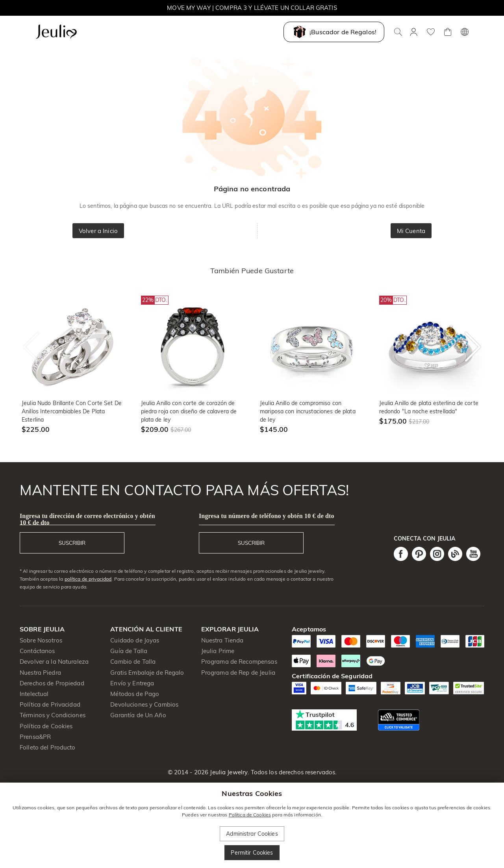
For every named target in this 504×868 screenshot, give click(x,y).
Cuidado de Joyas (135, 640)
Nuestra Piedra (40, 673)
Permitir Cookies (252, 853)
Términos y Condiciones (53, 715)
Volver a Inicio (98, 231)
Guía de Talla (129, 651)
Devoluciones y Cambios (144, 704)
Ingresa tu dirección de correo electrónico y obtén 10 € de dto (87, 519)
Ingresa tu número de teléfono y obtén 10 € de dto (267, 516)
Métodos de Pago (135, 694)
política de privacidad (88, 579)
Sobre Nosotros (41, 640)
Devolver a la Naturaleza (54, 662)
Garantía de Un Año (138, 715)
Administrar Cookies (252, 834)
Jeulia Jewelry (228, 772)
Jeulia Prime (218, 651)
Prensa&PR (35, 737)
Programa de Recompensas (239, 662)
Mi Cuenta (411, 231)
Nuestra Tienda (222, 640)
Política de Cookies (46, 726)
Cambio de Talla (133, 662)
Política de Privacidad (50, 704)
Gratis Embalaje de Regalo (147, 673)
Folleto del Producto (48, 747)
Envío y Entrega (132, 683)
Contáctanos (37, 651)
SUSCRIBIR (72, 543)
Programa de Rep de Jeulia (238, 673)
